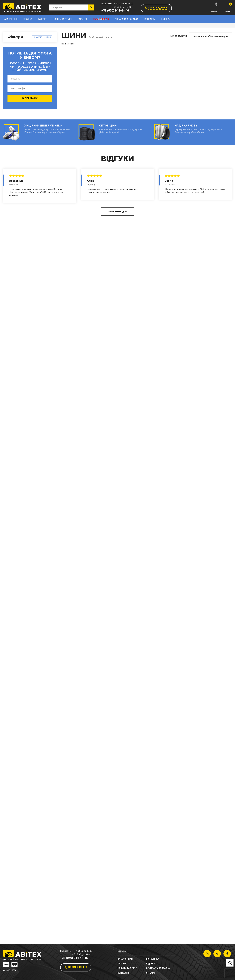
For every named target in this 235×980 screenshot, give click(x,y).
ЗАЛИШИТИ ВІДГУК (117, 929)
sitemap (151, 973)
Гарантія (83, 19)
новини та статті (62, 19)
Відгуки (43, 19)
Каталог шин (10, 19)
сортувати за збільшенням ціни (211, 36)
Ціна (10, 647)
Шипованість (16, 673)
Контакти (150, 19)
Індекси (166, 19)
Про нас (28, 19)
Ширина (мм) (16, 463)
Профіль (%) (15, 538)
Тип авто (13, 714)
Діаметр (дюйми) (19, 584)
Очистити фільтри (42, 37)
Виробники (14, 47)
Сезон (11, 618)
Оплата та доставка (127, 19)
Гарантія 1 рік (101, 19)
